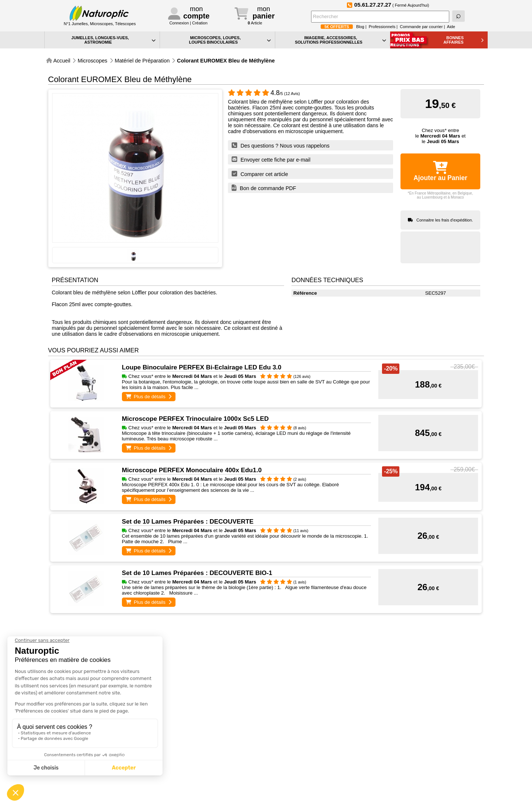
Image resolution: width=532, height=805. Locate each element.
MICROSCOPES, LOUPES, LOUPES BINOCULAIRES (230, 40)
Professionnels (382, 27)
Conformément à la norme (435, 775)
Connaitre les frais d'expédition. (445, 220)
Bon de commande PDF (264, 188)
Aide (451, 27)
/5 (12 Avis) (264, 94)
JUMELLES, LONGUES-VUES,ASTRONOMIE (113, 40)
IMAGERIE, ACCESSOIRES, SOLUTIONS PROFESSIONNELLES (340, 40)
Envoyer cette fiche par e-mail (271, 159)
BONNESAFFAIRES (463, 40)
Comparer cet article (260, 174)
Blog (360, 27)
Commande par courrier (421, 27)
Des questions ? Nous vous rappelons (281, 145)
